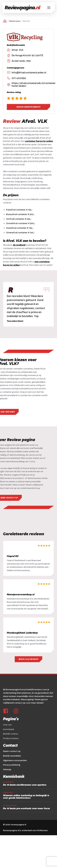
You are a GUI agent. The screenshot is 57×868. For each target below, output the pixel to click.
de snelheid (19, 245)
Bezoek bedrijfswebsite (28, 107)
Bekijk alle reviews (28, 659)
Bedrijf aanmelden (12, 756)
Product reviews (11, 738)
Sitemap (7, 769)
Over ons (7, 725)
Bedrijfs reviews (15, 21)
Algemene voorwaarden (15, 760)
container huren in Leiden (39, 141)
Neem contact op (12, 751)
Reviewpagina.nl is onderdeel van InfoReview (25, 830)
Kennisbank (9, 729)
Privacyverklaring (12, 765)
